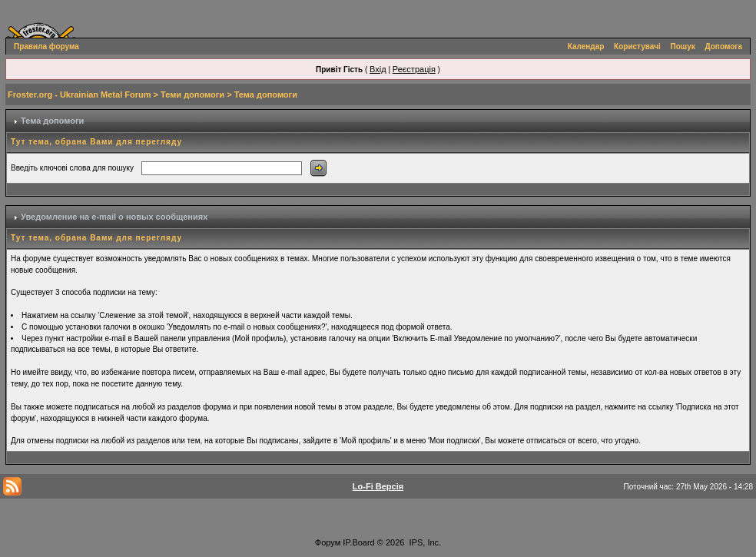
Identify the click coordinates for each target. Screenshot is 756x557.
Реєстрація (414, 69)
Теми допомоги (192, 94)
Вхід (378, 69)
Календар (586, 46)
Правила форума (46, 46)
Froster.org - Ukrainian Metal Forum (79, 94)
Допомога (724, 46)
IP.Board (358, 542)
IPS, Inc (424, 542)
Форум (328, 542)
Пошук (683, 46)
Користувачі (637, 46)
